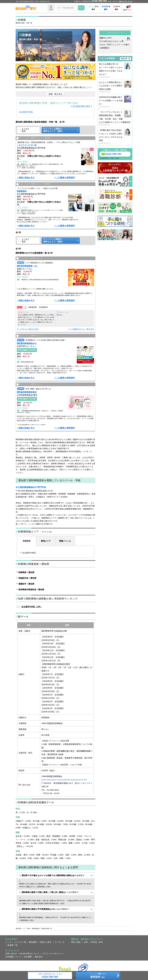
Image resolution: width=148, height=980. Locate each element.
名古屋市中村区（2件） (32, 607)
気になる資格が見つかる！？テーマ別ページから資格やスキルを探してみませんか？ (115, 71)
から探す (93, 8)
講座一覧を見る (56, 94)
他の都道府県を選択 (81, 106)
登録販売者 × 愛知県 (27, 578)
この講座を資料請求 (65, 178)
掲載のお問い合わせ (126, 1)
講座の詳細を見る (27, 178)
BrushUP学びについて (30, 954)
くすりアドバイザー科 (27, 145)
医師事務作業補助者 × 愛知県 (31, 590)
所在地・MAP (97, 942)
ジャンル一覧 (20, 942)
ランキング (59, 942)
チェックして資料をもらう (30, 258)
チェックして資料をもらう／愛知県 (33, 138)
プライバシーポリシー (52, 954)
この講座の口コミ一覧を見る (82, 329)
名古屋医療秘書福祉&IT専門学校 (31, 487)
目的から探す (46, 942)
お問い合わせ (11, 954)
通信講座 (33, 942)
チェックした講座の (60, 130)
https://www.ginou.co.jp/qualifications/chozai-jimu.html (64, 780)
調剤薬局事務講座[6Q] (27, 343)
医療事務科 (22, 191)
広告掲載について (13, 957)
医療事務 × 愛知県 (26, 572)
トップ (8, 942)
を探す (106, 8)
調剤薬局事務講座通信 (27, 392)
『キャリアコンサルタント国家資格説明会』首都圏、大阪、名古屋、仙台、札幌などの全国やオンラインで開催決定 (115, 119)
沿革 (86, 942)
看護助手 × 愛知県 (26, 584)
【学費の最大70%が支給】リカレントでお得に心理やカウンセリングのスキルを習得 (115, 137)
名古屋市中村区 (26, 112)
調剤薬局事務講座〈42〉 (28, 266)
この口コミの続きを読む (29, 329)
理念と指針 (76, 942)
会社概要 (28, 957)
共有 (51, 8)
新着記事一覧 (125, 59)
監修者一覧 (13, 945)
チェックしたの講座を (98, 976)
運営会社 (39, 957)
